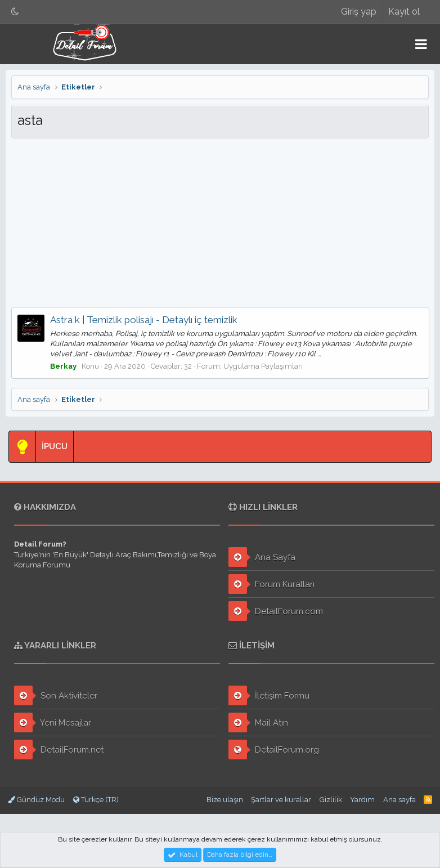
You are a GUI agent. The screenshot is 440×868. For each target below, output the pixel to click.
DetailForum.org (274, 750)
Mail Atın (258, 722)
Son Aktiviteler (56, 695)
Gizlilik (331, 800)
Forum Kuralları (271, 584)
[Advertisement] (220, 223)
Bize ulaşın (225, 800)
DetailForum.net (59, 750)
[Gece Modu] (15, 12)
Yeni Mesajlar (53, 722)
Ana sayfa (399, 800)
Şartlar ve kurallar (281, 800)
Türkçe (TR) (96, 800)
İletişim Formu (269, 695)
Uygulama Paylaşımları (263, 366)
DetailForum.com (276, 611)
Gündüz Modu (36, 800)
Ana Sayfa (262, 557)
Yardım (362, 800)
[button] (421, 44)
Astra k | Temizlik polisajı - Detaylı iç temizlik (144, 320)
